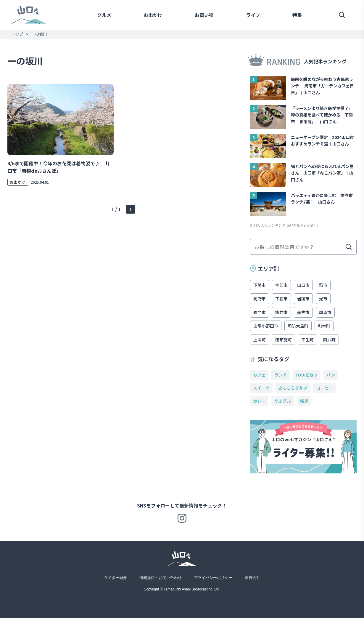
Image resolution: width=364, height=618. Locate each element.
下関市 (260, 285)
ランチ (281, 375)
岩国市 (303, 299)
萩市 (323, 285)
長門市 (260, 312)
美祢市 (303, 312)
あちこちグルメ (293, 388)
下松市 (281, 299)
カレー (259, 401)
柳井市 (281, 312)
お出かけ (153, 15)
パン (331, 375)
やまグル (283, 401)
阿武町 (329, 340)
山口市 (303, 285)
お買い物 (204, 15)
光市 (323, 299)
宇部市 (281, 285)
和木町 (324, 326)
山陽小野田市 (266, 326)
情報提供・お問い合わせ (161, 578)
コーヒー (325, 388)
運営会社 (252, 578)
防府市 (260, 299)
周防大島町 (298, 326)
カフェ (259, 375)
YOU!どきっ (307, 375)
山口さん (29, 15)
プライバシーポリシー (213, 578)
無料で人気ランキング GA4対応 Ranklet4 (283, 225)
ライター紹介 (115, 578)
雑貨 (304, 401)
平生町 (307, 340)
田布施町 (284, 340)
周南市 (325, 312)
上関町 (260, 340)
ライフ (253, 15)
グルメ (104, 15)
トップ (17, 34)
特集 (297, 15)
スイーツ (261, 388)
